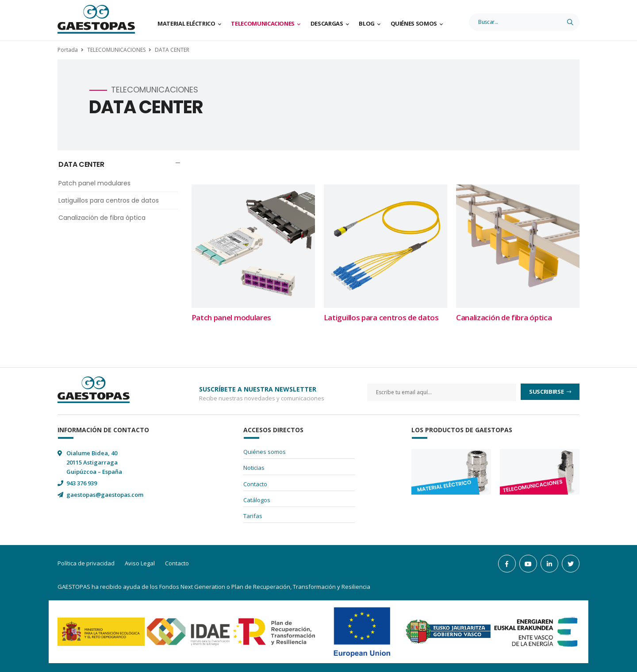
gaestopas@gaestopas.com (105, 495)
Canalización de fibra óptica (102, 218)
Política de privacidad (86, 563)
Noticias (254, 468)
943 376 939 (82, 483)
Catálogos (257, 500)
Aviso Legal (140, 563)
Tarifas (253, 516)
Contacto (255, 484)
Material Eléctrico (186, 23)
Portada (68, 50)
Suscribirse (547, 392)
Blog (367, 23)
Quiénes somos (414, 23)
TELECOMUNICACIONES (116, 50)
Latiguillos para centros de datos (109, 200)
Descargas (327, 23)
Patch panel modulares (94, 183)
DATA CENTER (172, 50)
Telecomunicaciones (263, 23)
